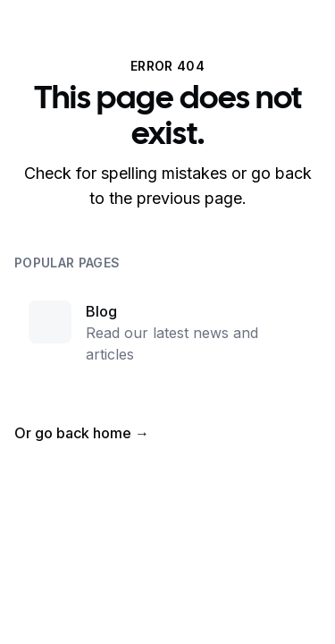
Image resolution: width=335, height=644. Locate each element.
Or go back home (82, 433)
